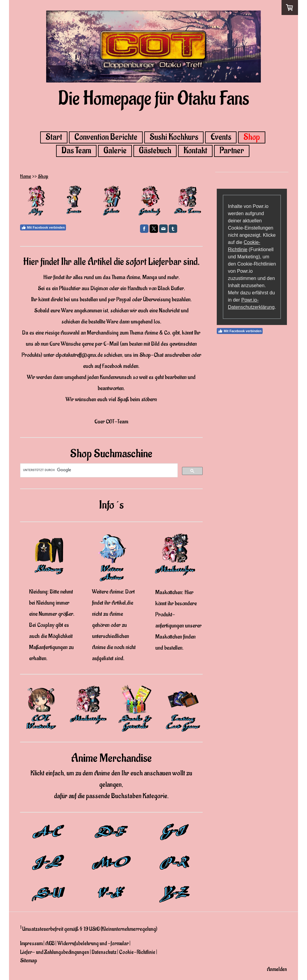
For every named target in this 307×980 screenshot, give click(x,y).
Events (221, 137)
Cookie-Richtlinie (137, 952)
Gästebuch (155, 151)
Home (26, 176)
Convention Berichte (106, 137)
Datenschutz (104, 952)
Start (54, 137)
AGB (50, 944)
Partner (232, 151)
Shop (252, 137)
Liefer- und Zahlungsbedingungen (55, 952)
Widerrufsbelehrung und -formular (93, 944)
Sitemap (28, 961)
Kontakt (195, 151)
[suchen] (98, 470)
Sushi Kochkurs (174, 137)
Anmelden (277, 969)
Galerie (115, 151)
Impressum (31, 944)
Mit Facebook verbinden (43, 227)
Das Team (76, 151)
